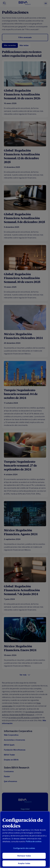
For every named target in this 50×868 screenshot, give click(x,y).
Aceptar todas (24, 863)
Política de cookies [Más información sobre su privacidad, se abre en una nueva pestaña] (34, 842)
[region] (25, 840)
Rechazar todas (24, 856)
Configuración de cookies (24, 848)
